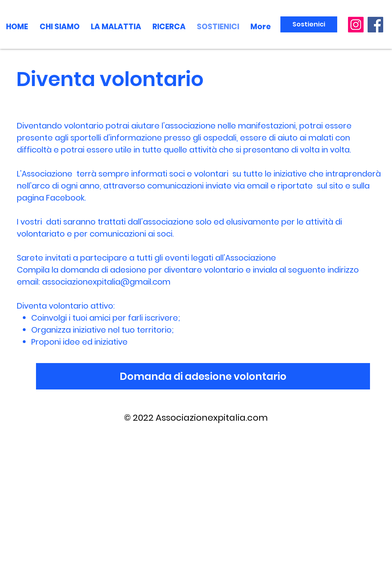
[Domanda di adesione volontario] (203, 376)
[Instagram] (356, 25)
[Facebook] (375, 25)
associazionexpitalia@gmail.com (106, 282)
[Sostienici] (309, 24)
